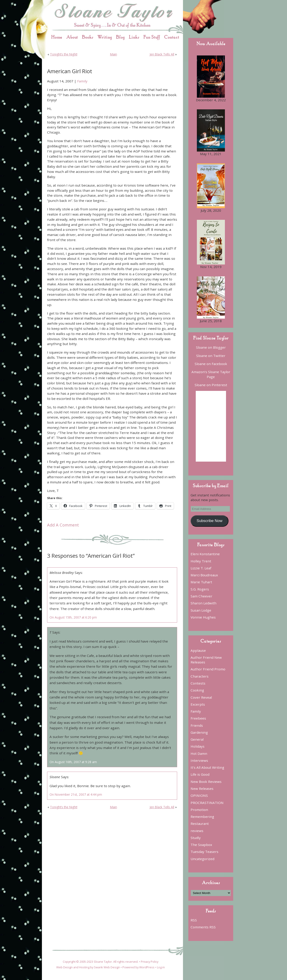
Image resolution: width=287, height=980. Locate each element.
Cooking (197, 690)
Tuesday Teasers (204, 852)
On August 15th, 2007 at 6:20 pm (73, 617)
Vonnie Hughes (203, 617)
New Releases (202, 788)
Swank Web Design (107, 967)
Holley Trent (201, 561)
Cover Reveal (201, 697)
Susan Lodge (201, 610)
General (197, 739)
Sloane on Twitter (211, 356)
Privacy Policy (150, 962)
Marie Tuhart (201, 582)
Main (114, 54)
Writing (105, 37)
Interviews (199, 760)
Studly (196, 838)
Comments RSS (203, 927)
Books (88, 37)
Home (57, 37)
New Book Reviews (206, 782)
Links (134, 37)
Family (82, 81)
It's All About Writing (207, 767)
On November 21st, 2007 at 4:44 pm (76, 794)
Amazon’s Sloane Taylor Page (211, 374)
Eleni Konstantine (205, 554)
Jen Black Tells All (162, 54)
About (72, 37)
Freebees (198, 718)
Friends (197, 725)
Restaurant (200, 824)
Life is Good (200, 774)
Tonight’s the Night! (64, 54)
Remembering (202, 817)
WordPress (147, 967)
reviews (197, 831)
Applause (198, 650)
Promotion (199, 810)
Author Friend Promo (208, 669)
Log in (161, 967)
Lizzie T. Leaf (201, 568)
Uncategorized (202, 859)
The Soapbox (201, 845)
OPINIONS (199, 795)
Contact (172, 37)
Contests (198, 683)
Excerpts (198, 704)
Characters (200, 676)
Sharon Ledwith (203, 603)
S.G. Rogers (200, 589)
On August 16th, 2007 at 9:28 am (73, 762)
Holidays (198, 746)
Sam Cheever (201, 596)
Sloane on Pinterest (211, 385)
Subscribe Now (210, 521)
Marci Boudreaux (204, 575)
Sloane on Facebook (211, 364)
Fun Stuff (152, 37)
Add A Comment (63, 525)
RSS (194, 920)
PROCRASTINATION (207, 803)
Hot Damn (199, 753)
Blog (120, 37)
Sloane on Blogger (211, 347)
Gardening (199, 732)
